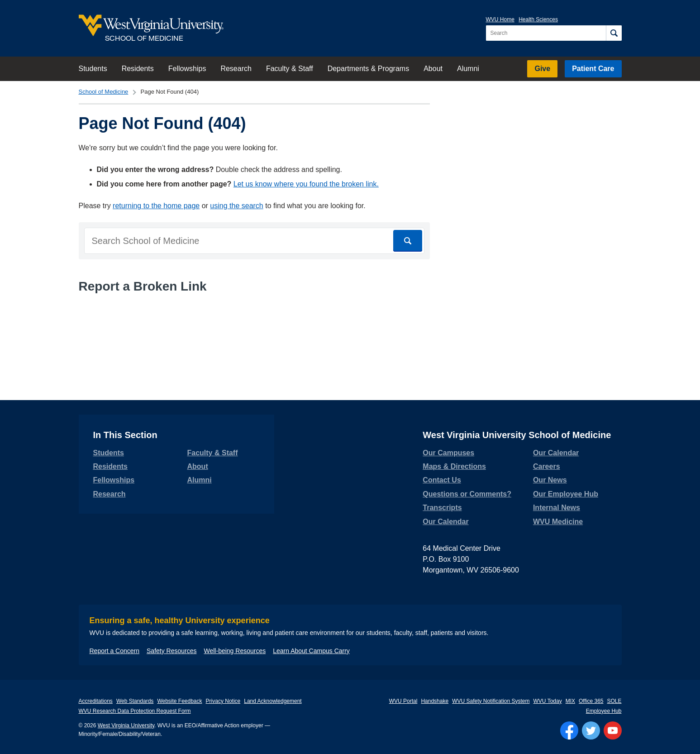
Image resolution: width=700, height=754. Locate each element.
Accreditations (96, 701)
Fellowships (187, 69)
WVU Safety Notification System (491, 701)
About (433, 69)
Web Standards (135, 701)
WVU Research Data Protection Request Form (135, 711)
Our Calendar (445, 522)
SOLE (614, 701)
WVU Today (548, 701)
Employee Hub (604, 711)
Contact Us (442, 480)
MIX (570, 701)
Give (542, 69)
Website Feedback (179, 701)
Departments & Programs (369, 69)
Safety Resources (172, 651)
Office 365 (591, 701)
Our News (550, 480)
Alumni (468, 69)
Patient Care (593, 69)
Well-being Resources (235, 651)
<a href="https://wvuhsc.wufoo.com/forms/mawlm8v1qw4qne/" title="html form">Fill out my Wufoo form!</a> (254, 335)
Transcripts (442, 508)
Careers (547, 466)
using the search (236, 206)
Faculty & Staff (290, 69)
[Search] (614, 33)
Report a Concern (115, 651)
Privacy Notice (223, 701)
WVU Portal (403, 701)
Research (236, 69)
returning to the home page (156, 206)
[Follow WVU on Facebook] (569, 730)
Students (93, 69)
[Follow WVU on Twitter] (591, 730)
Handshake (435, 701)
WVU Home (500, 19)
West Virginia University (126, 725)
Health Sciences (538, 19)
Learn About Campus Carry (311, 651)
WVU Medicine (558, 522)
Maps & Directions (454, 466)
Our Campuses (448, 453)
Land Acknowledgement (273, 701)
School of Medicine (104, 92)
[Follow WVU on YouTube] (613, 730)
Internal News (557, 508)
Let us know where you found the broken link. (306, 184)
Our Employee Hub (566, 494)
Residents (138, 69)
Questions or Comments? (467, 494)
